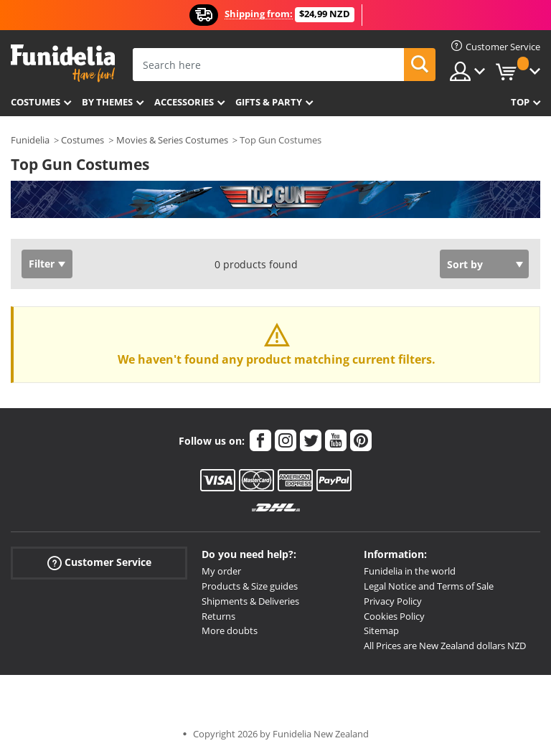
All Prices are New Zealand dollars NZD (445, 646)
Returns (218, 616)
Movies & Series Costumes (172, 140)
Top (520, 102)
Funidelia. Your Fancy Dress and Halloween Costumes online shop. (63, 63)
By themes (107, 102)
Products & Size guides (250, 586)
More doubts (230, 630)
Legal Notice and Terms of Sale (429, 586)
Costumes (36, 102)
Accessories (184, 102)
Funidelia (30, 140)
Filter (42, 264)
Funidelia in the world (410, 571)
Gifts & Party (269, 102)
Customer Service (99, 563)
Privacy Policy (393, 601)
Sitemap (381, 630)
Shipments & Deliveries (250, 601)
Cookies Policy (394, 616)
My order (221, 571)
